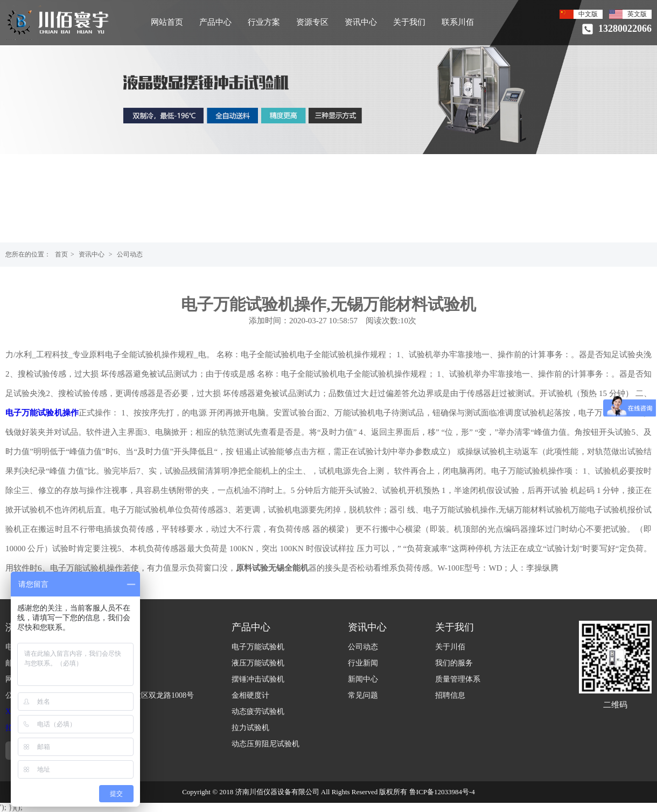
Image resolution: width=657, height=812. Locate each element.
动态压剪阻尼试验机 (265, 744)
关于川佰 (450, 647)
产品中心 (215, 22)
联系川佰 (458, 22)
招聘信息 (450, 695)
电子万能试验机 (258, 647)
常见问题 (363, 695)
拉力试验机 (250, 728)
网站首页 (167, 22)
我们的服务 (454, 663)
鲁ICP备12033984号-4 (442, 792)
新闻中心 (363, 679)
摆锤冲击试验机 (258, 679)
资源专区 (312, 22)
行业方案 (264, 22)
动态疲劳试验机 (258, 712)
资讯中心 (361, 22)
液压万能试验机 (258, 663)
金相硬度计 (250, 695)
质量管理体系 (458, 679)
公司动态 (130, 254)
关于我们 (409, 22)
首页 (61, 254)
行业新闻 (363, 663)
